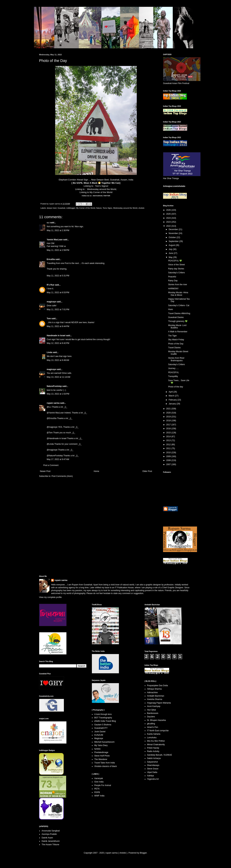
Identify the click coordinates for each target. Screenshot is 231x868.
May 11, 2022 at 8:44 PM (58, 326)
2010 (169, 453)
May (171, 257)
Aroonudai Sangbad (51, 831)
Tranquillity (173, 376)
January (173, 404)
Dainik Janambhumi (51, 841)
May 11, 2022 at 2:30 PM (58, 230)
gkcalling (151, 724)
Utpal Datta (152, 772)
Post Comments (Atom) (62, 476)
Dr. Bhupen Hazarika (157, 720)
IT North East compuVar (158, 731)
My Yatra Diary (101, 745)
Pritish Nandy (153, 748)
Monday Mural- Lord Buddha (177, 327)
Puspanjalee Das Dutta (158, 686)
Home (96, 471)
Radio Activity (153, 751)
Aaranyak (99, 778)
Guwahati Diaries (176, 317)
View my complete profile (50, 597)
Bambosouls (153, 713)
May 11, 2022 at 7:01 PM (58, 310)
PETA (97, 789)
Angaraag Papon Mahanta (159, 703)
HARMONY (173, 289)
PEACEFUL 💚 (175, 261)
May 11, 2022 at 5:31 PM (58, 276)
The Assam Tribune (50, 845)
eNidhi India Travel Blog (105, 721)
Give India (99, 782)
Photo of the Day (176, 344)
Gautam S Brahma (103, 725)
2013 (169, 440)
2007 (169, 464)
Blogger (143, 853)
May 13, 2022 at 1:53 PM (58, 394)
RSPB (97, 792)
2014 (169, 437)
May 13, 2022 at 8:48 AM (58, 360)
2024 (169, 218)
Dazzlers (151, 717)
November (174, 233)
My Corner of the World (101, 192)
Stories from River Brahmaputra (176, 359)
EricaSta (51, 259)
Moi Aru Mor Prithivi (156, 741)
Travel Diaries (174, 348)
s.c (48, 223)
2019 (169, 417)
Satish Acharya (154, 758)
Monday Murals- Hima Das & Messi (178, 294)
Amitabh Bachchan (156, 696)
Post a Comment (51, 465)
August (172, 245)
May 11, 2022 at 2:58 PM (58, 250)
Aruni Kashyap (154, 706)
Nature (99, 208)
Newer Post (45, 471)
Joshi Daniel (100, 732)
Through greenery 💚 (178, 321)
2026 (169, 210)
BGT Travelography (103, 718)
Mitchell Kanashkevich (104, 742)
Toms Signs (107, 208)
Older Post (147, 471)
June (171, 253)
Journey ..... (174, 368)
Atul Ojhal (152, 710)
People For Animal (103, 785)
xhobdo (141, 208)
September (174, 241)
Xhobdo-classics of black (105, 766)
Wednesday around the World (102, 189)
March (172, 396)
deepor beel (52, 208)
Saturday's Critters (176, 273)
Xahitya (150, 776)
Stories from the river (178, 285)
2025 (169, 214)
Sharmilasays (153, 765)
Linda (49, 352)
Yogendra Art (153, 779)
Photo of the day (176, 387)
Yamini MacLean (55, 240)
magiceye (51, 302)
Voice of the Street (176, 265)
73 (46, 784)
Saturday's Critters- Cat (179, 305)
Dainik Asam (47, 838)
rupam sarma (53, 403)
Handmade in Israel (56, 336)
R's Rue (50, 285)
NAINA (97, 749)
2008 (169, 460)
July (171, 249)
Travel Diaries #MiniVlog (179, 313)
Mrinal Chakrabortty (156, 745)
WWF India (99, 796)
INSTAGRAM (97, 196)
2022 (169, 226)
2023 (169, 222)
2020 (169, 413)
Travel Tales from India (105, 763)
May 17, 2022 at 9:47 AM (58, 459)
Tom (49, 319)
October (173, 237)
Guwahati (61, 208)
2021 (169, 409)
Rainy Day (173, 281)
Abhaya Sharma (154, 689)
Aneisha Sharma (155, 699)
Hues (171, 309)
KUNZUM (99, 735)
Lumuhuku (152, 738)
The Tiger (172, 336)
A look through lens (103, 714)
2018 (169, 421)
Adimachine (152, 692)
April (171, 392)
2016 (169, 429)
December (174, 229)
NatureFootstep (54, 386)
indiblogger (71, 208)
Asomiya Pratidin (49, 834)
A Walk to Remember (178, 332)
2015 (169, 433)
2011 (169, 448)
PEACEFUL (174, 372)
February (173, 400)
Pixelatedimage (101, 752)
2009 (169, 456)
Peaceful (172, 277)
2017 (169, 425)
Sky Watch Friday (176, 340)
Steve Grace (153, 769)
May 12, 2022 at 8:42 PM (58, 343)
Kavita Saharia (154, 734)
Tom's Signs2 (102, 186)
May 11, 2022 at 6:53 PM (58, 293)
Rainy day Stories (176, 269)
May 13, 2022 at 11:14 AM (58, 377)
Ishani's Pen (153, 727)
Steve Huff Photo (102, 756)
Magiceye (99, 738)
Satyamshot (152, 762)
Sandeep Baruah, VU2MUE (160, 755)
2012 (169, 445)
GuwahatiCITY (101, 728)
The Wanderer (101, 759)
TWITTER (107, 196)
